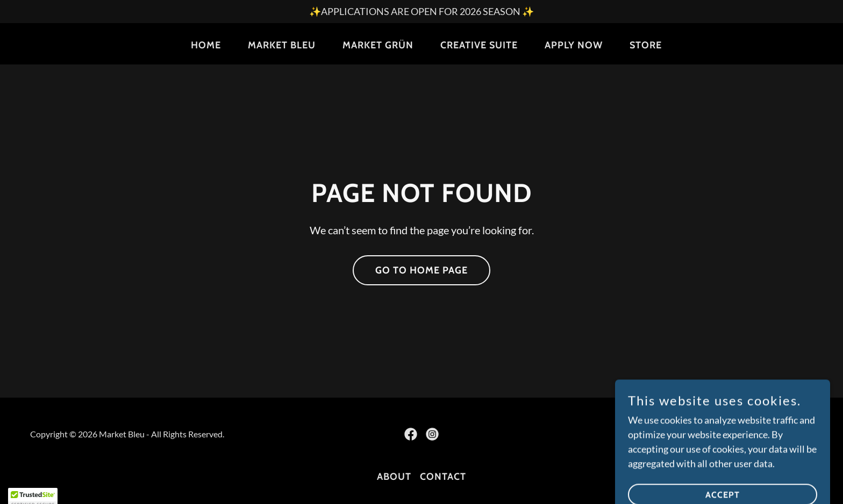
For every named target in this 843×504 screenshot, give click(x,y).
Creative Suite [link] (479, 45)
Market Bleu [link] (282, 45)
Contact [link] (443, 477)
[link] (411, 434)
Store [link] (646, 45)
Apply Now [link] (574, 45)
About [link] (394, 477)
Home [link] (206, 45)
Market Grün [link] (378, 45)
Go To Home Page (421, 270)
